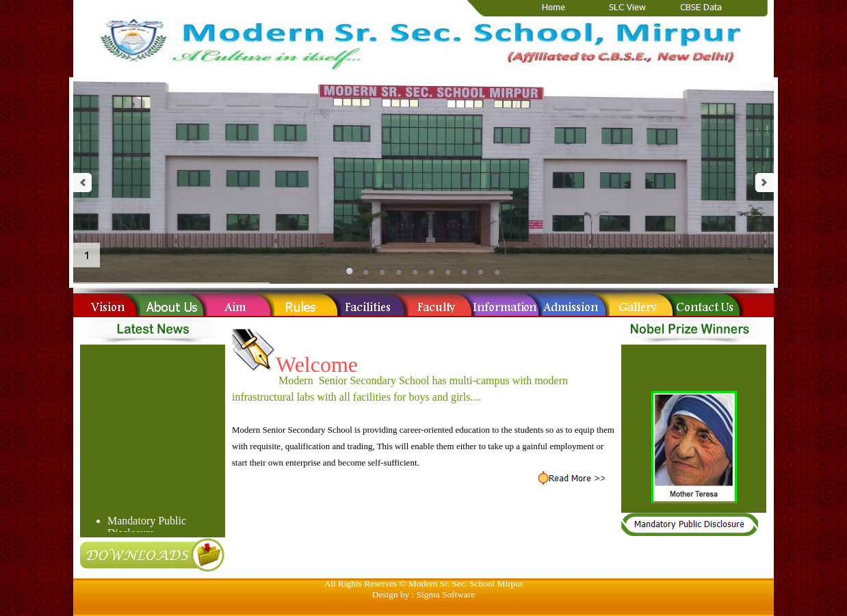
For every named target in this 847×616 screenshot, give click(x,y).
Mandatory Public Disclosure (147, 528)
